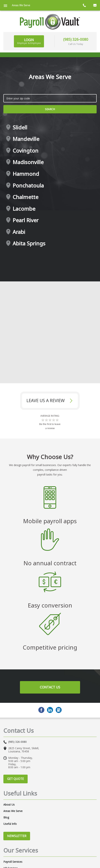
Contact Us (50, 687)
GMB (59, 710)
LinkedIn (50, 710)
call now (84, 5)
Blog (6, 817)
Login (29, 41)
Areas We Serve (13, 811)
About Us (9, 805)
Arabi (19, 232)
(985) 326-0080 (76, 39)
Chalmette (25, 197)
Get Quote (16, 779)
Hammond (26, 174)
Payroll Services (13, 862)
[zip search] (50, 98)
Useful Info (10, 824)
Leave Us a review (46, 401)
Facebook (41, 710)
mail (95, 5)
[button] (43, 420)
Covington (25, 151)
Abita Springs (29, 244)
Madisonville (28, 162)
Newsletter (17, 836)
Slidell (20, 128)
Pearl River (26, 220)
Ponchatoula (28, 186)
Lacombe (24, 209)
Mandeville (26, 139)
